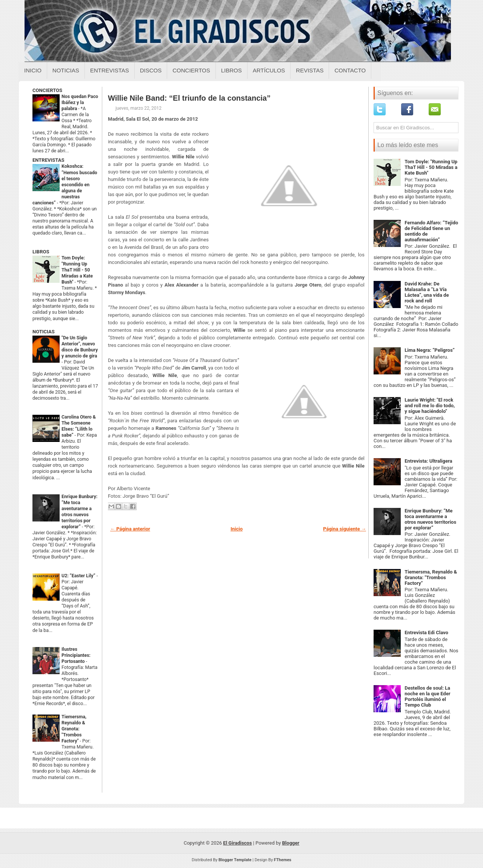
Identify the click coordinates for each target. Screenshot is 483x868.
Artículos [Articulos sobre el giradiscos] (269, 70)
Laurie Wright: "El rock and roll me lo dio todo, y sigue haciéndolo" (430, 406)
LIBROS (41, 252)
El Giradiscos (237, 843)
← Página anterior (130, 529)
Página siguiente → (345, 529)
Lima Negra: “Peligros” (430, 350)
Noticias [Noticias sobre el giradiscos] (66, 70)
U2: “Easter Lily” (79, 576)
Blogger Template (235, 860)
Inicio (33, 70)
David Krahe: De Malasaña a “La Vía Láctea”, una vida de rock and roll (427, 292)
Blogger (291, 843)
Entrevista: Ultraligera (428, 461)
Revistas (310, 70)
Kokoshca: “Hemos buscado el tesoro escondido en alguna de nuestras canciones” (65, 184)
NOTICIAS (44, 332)
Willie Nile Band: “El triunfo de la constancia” (189, 98)
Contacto (350, 70)
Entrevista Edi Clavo (426, 633)
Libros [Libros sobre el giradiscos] (232, 70)
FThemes (283, 860)
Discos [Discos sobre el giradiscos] (151, 70)
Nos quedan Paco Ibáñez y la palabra (80, 103)
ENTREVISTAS (48, 160)
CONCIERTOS (47, 90)
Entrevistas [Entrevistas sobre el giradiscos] (110, 70)
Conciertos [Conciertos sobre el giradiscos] (191, 70)
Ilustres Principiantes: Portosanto (76, 655)
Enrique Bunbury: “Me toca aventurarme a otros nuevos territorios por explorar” (430, 519)
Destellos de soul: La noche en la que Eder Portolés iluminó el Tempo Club (427, 696)
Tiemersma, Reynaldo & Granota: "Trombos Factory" (74, 729)
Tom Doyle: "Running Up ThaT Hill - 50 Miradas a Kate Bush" (77, 270)
